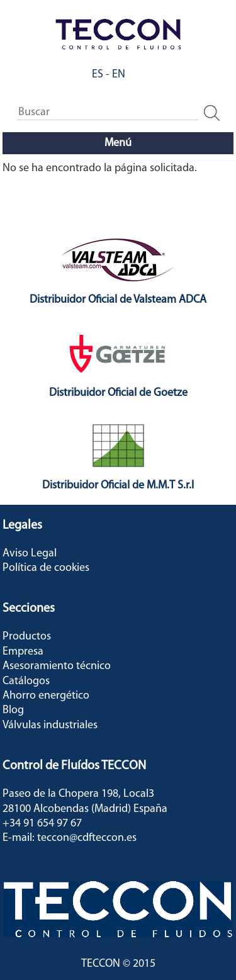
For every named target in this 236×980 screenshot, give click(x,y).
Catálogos (26, 681)
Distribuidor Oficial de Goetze (118, 393)
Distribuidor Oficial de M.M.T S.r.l (118, 486)
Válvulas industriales (50, 725)
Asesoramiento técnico (57, 666)
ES (98, 75)
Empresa (23, 652)
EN (119, 75)
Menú (118, 143)
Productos (27, 637)
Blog (13, 710)
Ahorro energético (46, 696)
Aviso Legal (30, 554)
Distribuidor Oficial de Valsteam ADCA (118, 300)
